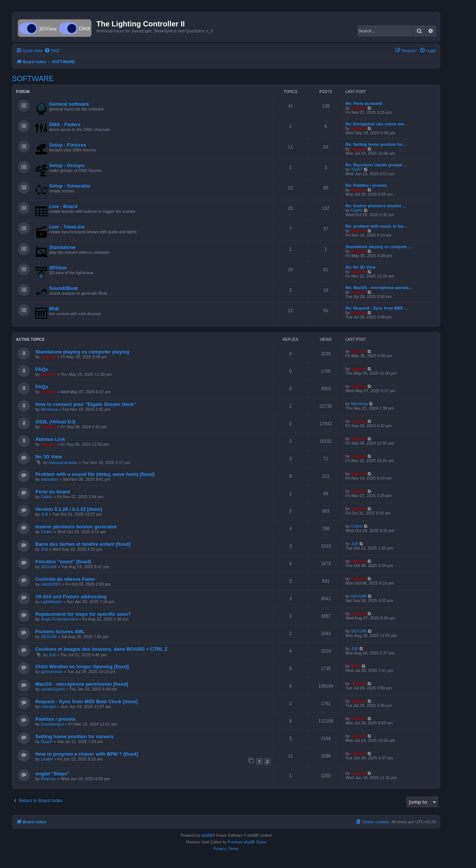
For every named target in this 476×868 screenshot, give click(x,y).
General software (69, 104)
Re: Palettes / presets (366, 185)
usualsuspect (53, 689)
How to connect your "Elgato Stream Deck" (86, 404)
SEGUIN (49, 567)
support (359, 108)
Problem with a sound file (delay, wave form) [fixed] (95, 474)
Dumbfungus (52, 724)
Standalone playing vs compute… (378, 247)
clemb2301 (51, 584)
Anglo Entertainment (59, 619)
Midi (54, 309)
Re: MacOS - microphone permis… (379, 288)
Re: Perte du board (364, 103)
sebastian (50, 479)
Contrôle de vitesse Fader (65, 579)
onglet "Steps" (52, 774)
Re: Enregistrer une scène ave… (377, 124)
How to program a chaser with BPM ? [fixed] (87, 754)
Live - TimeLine (67, 227)
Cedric (357, 210)
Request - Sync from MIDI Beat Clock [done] (87, 702)
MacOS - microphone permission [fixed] (82, 684)
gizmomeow (52, 672)
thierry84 (359, 596)
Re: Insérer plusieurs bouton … (376, 206)
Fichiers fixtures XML (60, 632)
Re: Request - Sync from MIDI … (377, 308)
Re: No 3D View (361, 267)
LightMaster (52, 602)
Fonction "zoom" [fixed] (63, 562)
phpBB (207, 835)
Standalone (62, 247)
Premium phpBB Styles (247, 842)
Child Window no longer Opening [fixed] (82, 667)
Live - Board (63, 206)
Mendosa (49, 409)
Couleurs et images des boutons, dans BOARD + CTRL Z (102, 649)
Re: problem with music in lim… (377, 226)
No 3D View (49, 457)
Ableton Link (50, 439)
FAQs (42, 369)
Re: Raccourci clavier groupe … (376, 165)
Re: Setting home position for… (376, 144)
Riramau (49, 779)
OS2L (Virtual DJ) (55, 422)
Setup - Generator (70, 186)
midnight (49, 707)
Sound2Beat (63, 288)
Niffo (356, 666)
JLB (44, 514)
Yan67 (357, 169)
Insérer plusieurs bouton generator (76, 527)
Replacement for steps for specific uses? (83, 614)
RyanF (47, 742)
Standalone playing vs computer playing (82, 352)
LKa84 (47, 759)
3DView (58, 268)
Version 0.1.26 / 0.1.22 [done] (69, 509)
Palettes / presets (56, 719)
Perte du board (53, 492)
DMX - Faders (65, 124)
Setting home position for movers (74, 736)
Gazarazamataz (63, 462)
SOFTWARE (33, 79)
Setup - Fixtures (68, 145)
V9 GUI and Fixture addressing (71, 597)
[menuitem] (52, 51)
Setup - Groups (67, 165)
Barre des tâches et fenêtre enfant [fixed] (83, 544)
